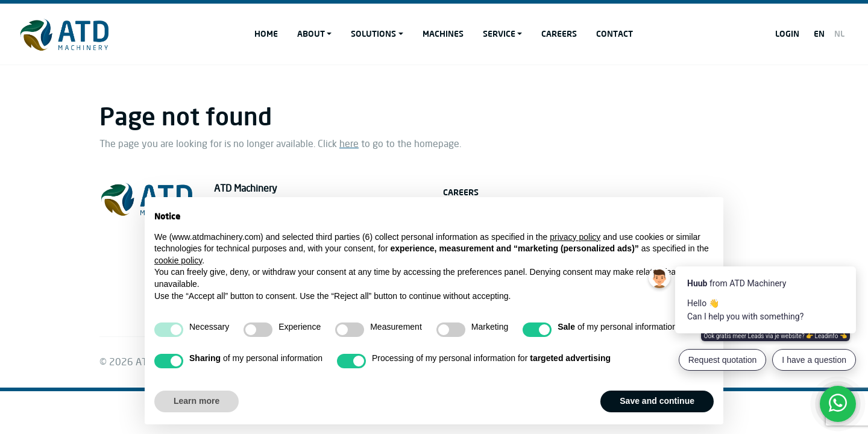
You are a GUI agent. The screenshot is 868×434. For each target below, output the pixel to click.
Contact (615, 33)
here (349, 144)
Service (499, 33)
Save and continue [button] (657, 401)
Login (787, 33)
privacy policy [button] (575, 237)
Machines (443, 33)
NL (839, 33)
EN (819, 33)
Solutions (373, 33)
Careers (559, 33)
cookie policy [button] (178, 260)
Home (266, 33)
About (311, 33)
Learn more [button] (197, 401)
